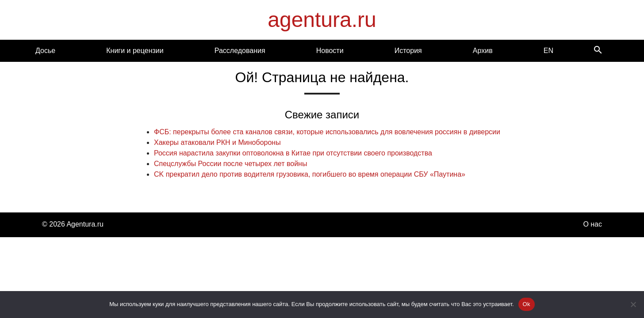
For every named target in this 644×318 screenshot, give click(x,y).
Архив (483, 51)
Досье (45, 51)
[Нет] (633, 304)
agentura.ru (322, 20)
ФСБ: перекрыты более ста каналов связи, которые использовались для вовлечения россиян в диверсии (327, 132)
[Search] (598, 51)
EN (548, 51)
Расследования (240, 51)
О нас (592, 224)
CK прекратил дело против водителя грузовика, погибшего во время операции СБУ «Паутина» (310, 174)
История (408, 51)
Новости (330, 51)
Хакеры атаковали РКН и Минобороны (217, 142)
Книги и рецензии (135, 51)
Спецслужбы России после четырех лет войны (230, 164)
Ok (527, 304)
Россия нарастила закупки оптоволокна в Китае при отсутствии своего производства (293, 153)
